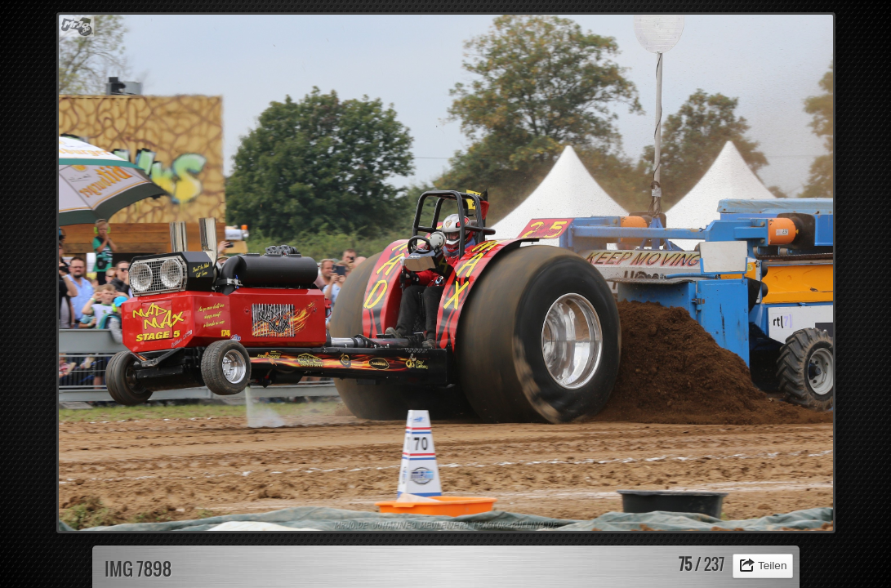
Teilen (773, 566)
